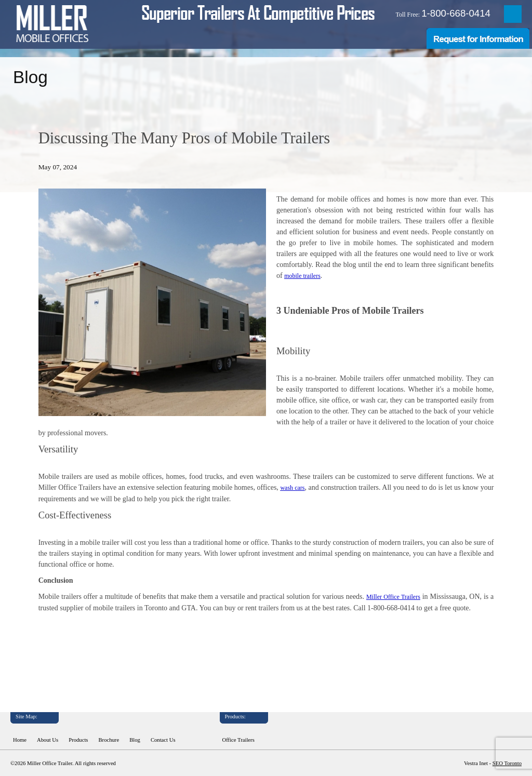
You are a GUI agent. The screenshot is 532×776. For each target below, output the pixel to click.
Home (20, 740)
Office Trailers (238, 740)
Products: (235, 717)
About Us (48, 740)
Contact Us (163, 740)
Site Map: (26, 717)
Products (78, 740)
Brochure (109, 740)
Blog (135, 740)
